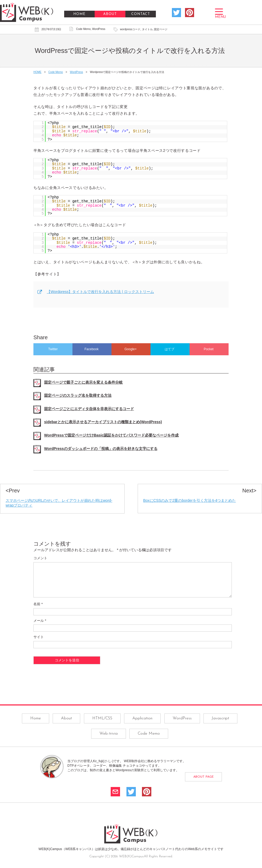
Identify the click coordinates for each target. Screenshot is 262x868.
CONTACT (141, 14)
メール (40, 627)
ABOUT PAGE (203, 783)
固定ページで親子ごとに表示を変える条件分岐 (83, 382)
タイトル (147, 29)
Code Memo (83, 29)
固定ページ (161, 29)
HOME (79, 14)
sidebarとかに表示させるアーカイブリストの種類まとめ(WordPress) (103, 422)
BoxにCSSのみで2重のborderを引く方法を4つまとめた (190, 500)
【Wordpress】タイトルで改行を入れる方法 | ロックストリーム (100, 292)
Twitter (53, 349)
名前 (38, 610)
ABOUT (110, 14)
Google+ (131, 349)
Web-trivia (109, 740)
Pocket (209, 349)
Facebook (92, 349)
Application (142, 725)
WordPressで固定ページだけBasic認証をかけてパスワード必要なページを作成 (111, 435)
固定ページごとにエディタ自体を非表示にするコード (89, 409)
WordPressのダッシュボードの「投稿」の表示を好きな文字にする (101, 449)
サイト (39, 643)
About (66, 725)
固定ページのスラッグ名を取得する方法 (78, 395)
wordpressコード (130, 29)
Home (36, 725)
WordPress (99, 29)
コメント (40, 558)
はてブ (170, 349)
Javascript (220, 725)
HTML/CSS (102, 725)
